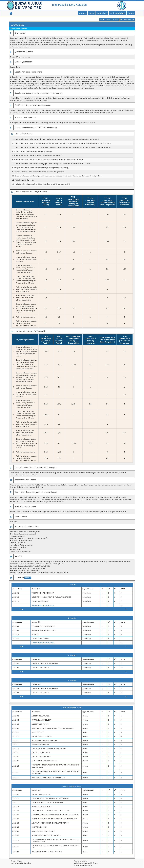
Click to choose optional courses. (43, 605)
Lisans (91, 13)
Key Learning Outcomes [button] (127, 19)
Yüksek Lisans (102, 13)
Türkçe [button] (102, 19)
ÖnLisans (82, 13)
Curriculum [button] (115, 19)
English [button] (108, 19)
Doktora (131, 13)
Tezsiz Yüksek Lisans (118, 13)
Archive (28, 578)
